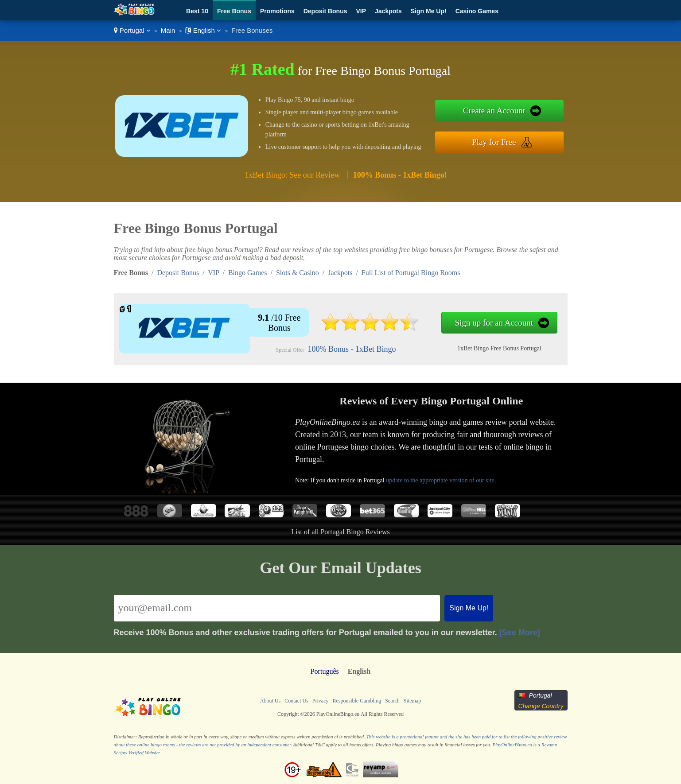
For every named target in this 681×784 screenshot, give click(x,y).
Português (325, 671)
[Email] (277, 608)
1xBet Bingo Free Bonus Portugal (499, 348)
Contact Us (296, 701)
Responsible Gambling (357, 701)
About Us (270, 701)
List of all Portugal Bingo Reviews (340, 532)
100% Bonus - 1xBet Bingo (352, 349)
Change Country (541, 706)
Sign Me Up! (429, 11)
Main (168, 30)
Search (392, 701)
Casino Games (477, 11)
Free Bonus (234, 11)
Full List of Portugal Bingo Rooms (411, 273)
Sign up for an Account (494, 323)
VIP (361, 11)
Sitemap (412, 701)
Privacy (321, 701)
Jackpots (388, 11)
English (203, 30)
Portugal (132, 30)
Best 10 (197, 11)
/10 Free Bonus (279, 323)
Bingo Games (248, 273)
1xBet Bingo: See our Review (292, 175)
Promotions (277, 11)
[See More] (520, 633)
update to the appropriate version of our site (440, 480)
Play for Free (494, 142)
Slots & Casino (298, 273)
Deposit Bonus (325, 11)
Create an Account (494, 111)
